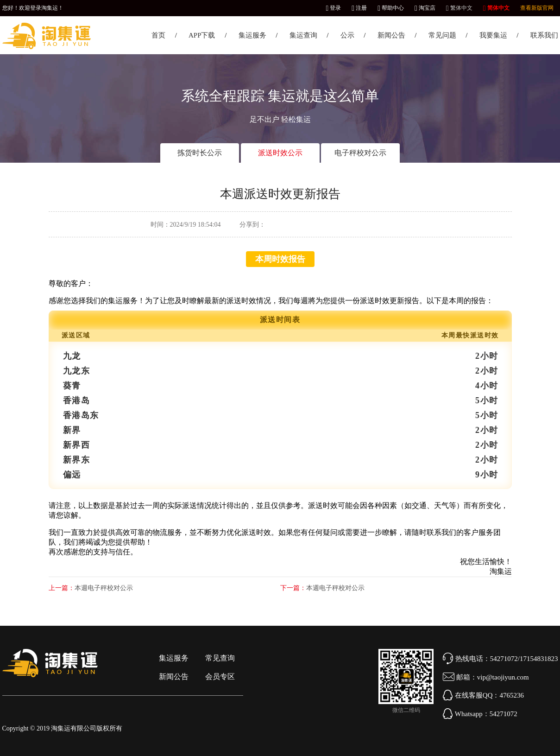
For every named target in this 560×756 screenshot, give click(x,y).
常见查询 (220, 658)
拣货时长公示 (200, 153)
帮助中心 (391, 8)
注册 (359, 8)
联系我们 (544, 35)
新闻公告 (391, 35)
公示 (347, 35)
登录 (333, 8)
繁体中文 (459, 8)
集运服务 (252, 35)
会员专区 (220, 677)
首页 (158, 35)
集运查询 (303, 35)
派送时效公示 (280, 153)
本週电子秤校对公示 (104, 588)
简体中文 (496, 8)
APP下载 (202, 35)
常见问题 (442, 35)
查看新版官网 (537, 8)
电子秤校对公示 (360, 153)
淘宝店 (425, 8)
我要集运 (493, 35)
